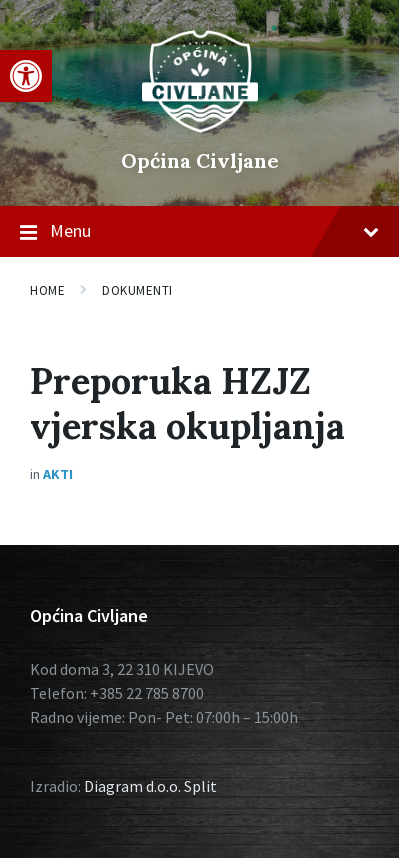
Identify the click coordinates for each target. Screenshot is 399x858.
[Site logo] (200, 127)
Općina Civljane (200, 160)
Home (47, 290)
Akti (58, 474)
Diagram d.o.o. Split (150, 786)
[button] (26, 76)
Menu (199, 232)
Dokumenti (137, 290)
